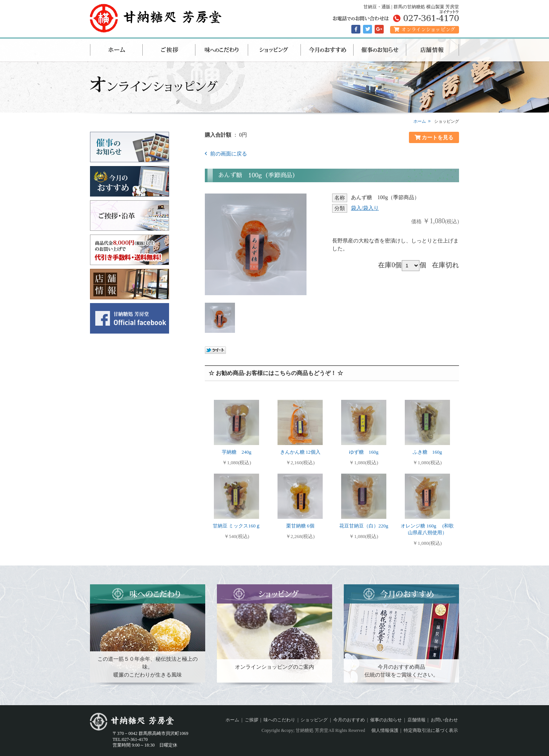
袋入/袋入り (365, 208)
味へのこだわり (222, 50)
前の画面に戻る (228, 154)
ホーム (116, 50)
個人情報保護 (385, 730)
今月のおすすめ (327, 50)
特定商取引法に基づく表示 (431, 730)
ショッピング (274, 50)
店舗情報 (433, 50)
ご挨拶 (169, 50)
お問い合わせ (444, 720)
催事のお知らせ (380, 50)
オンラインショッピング (425, 30)
